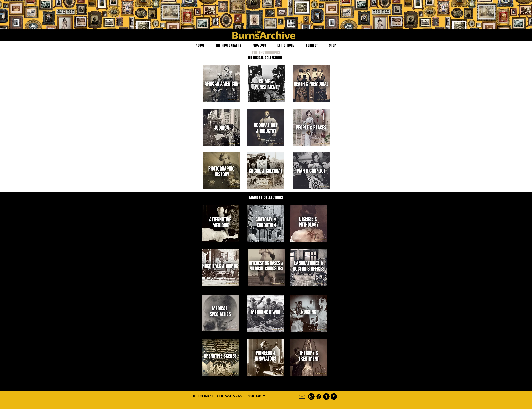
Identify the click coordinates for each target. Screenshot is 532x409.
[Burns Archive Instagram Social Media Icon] (311, 397)
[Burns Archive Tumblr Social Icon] (326, 397)
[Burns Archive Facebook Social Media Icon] (319, 397)
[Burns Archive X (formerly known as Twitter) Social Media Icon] (334, 397)
